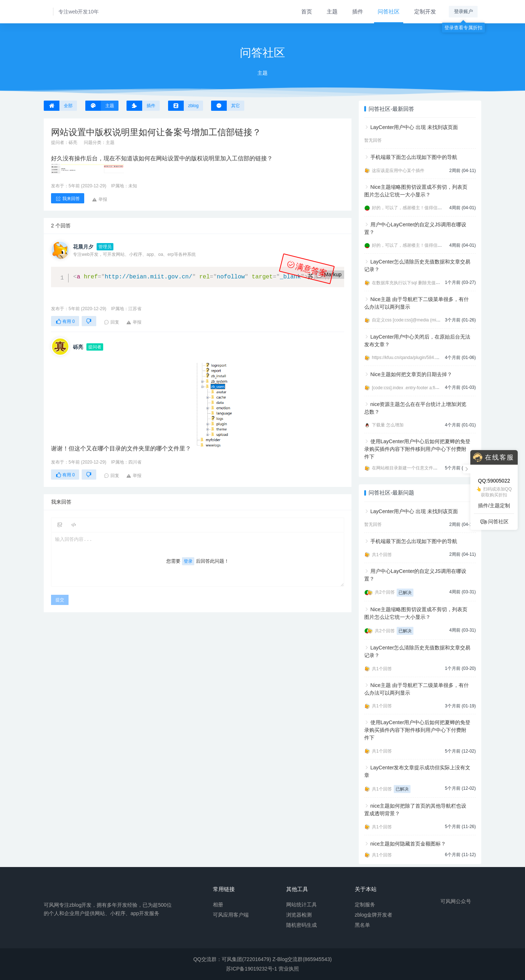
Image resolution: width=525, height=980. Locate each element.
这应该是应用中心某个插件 (398, 171)
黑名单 (362, 925)
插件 (358, 11)
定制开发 (425, 11)
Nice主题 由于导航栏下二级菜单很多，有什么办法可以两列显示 (417, 303)
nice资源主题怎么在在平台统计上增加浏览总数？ (415, 408)
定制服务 (365, 904)
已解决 (405, 593)
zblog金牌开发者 (374, 914)
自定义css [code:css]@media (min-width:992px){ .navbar (427, 320)
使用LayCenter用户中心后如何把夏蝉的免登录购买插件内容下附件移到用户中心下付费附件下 (417, 449)
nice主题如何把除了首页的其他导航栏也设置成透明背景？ (415, 810)
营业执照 (289, 969)
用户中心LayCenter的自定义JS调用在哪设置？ (415, 228)
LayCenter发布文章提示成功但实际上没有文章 (417, 771)
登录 (188, 561)
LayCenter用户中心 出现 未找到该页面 (414, 127)
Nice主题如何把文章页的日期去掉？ (411, 374)
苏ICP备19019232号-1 (252, 969)
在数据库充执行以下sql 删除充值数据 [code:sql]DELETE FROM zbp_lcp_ (443, 283)
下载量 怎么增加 (388, 425)
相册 (218, 904)
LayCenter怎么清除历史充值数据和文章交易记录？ (417, 266)
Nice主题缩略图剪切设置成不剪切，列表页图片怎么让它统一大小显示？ (416, 191)
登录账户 (463, 11)
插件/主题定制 (494, 505)
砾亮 (73, 142)
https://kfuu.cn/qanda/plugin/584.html (408, 358)
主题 (332, 11)
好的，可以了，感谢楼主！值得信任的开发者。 (418, 208)
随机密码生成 (302, 925)
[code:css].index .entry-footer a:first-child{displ (416, 388)
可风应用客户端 (231, 914)
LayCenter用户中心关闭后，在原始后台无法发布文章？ (417, 341)
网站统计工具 (302, 904)
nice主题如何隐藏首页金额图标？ (408, 844)
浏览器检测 (299, 914)
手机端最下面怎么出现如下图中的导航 (414, 157)
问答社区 (389, 11)
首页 (307, 11)
